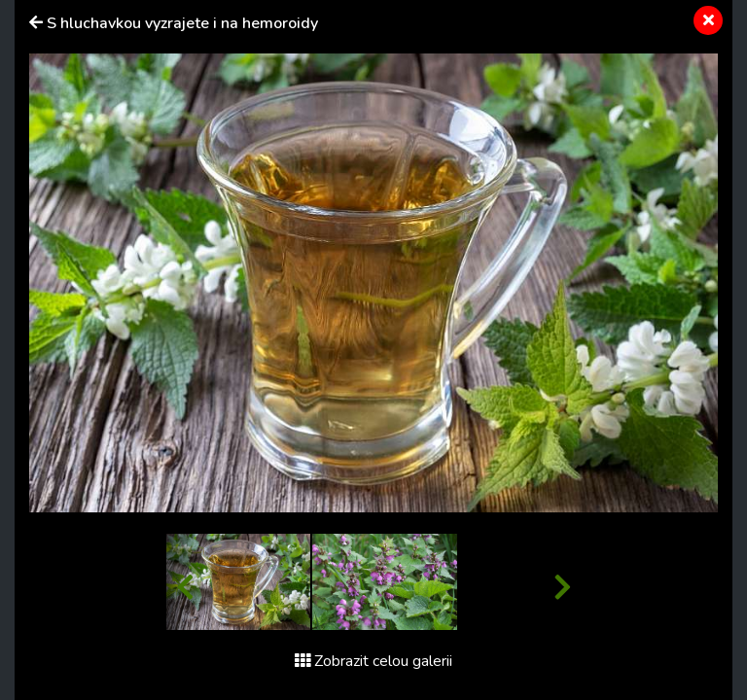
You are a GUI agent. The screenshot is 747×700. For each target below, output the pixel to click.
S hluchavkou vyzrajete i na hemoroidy (182, 23)
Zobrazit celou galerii (373, 661)
